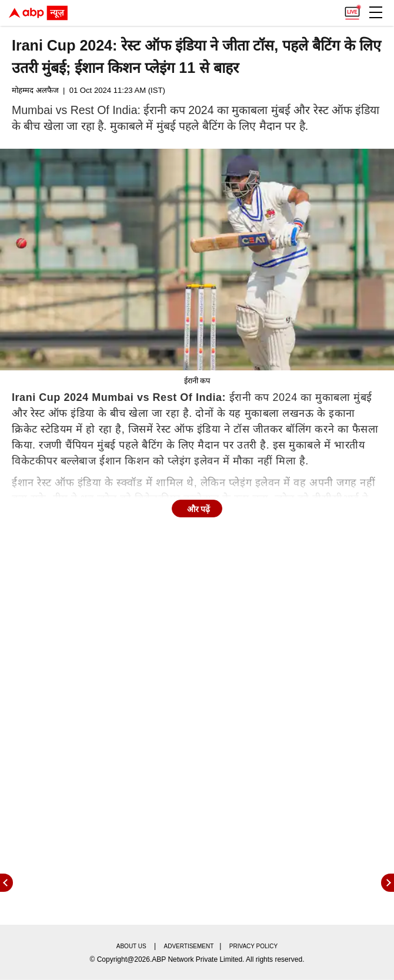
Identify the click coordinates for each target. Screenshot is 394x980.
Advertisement (189, 946)
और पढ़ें (199, 509)
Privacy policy (253, 946)
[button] (376, 12)
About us (131, 946)
